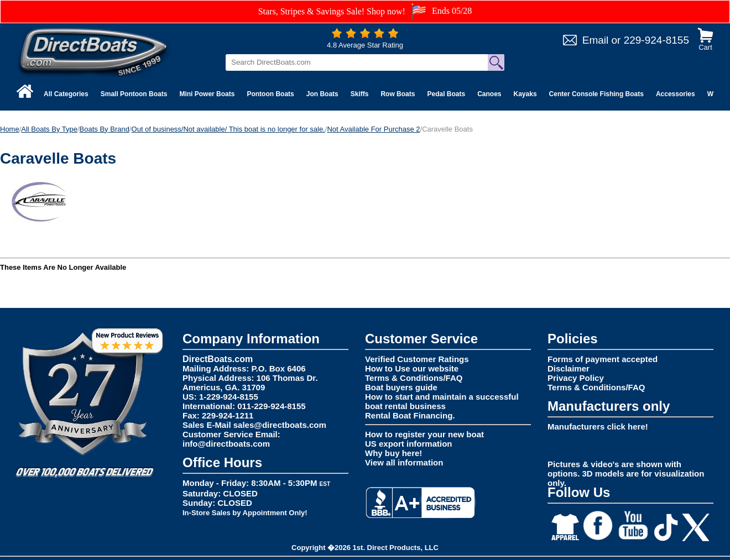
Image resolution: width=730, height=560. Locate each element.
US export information (409, 444)
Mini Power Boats (207, 94)
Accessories (676, 94)
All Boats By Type (49, 129)
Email (596, 40)
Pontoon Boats (270, 94)
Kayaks (525, 94)
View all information (404, 462)
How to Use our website (412, 368)
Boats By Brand (105, 129)
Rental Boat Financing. (410, 415)
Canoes (489, 94)
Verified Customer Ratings (417, 359)
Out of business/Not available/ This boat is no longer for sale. (228, 129)
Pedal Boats (446, 94)
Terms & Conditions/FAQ (414, 378)
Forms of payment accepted (603, 359)
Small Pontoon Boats (134, 94)
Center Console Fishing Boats (596, 94)
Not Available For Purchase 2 (373, 129)
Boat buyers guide (401, 387)
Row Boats (398, 94)
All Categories (66, 94)
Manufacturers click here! (598, 426)
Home (10, 129)
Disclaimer (569, 368)
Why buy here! (393, 453)
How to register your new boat (424, 434)
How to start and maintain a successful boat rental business (442, 401)
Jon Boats (322, 94)
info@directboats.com (226, 444)
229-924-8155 (656, 40)
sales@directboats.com (280, 425)
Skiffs (360, 94)
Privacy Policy (576, 378)
